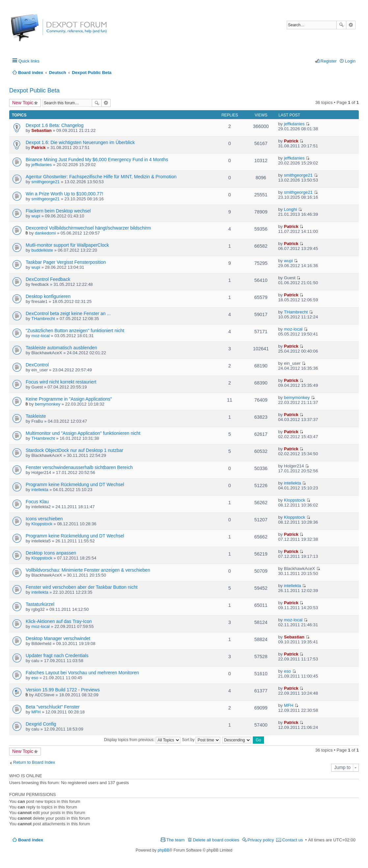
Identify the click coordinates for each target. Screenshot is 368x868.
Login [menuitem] (350, 61)
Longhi (291, 209)
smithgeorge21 (45, 182)
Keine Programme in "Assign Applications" (69, 399)
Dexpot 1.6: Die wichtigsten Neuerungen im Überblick (80, 142)
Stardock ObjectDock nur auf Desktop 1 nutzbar (74, 450)
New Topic (23, 103)
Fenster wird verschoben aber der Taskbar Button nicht (82, 587)
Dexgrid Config (41, 724)
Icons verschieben (44, 519)
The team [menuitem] (175, 840)
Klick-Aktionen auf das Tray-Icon (59, 621)
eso (35, 678)
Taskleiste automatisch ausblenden (61, 348)
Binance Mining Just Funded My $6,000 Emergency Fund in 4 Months (97, 160)
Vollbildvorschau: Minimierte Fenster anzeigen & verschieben (88, 570)
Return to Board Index (34, 762)
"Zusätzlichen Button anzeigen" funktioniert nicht (75, 331)
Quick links (29, 61)
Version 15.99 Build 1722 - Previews (63, 690)
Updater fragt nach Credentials (57, 656)
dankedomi (45, 233)
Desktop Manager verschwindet (58, 638)
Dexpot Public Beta (34, 90)
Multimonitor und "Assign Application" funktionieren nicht (83, 433)
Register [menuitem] (329, 61)
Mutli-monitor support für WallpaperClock (67, 245)
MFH (36, 712)
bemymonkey (48, 404)
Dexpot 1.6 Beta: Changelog (55, 125)
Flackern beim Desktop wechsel (58, 211)
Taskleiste (36, 416)
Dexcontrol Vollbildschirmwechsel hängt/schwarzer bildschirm (88, 228)
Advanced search (351, 25)
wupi (36, 216)
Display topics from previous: (142, 740)
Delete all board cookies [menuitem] (216, 840)
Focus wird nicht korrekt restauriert (61, 382)
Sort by (201, 740)
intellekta (40, 490)
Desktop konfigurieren (48, 296)
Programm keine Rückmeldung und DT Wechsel (75, 484)
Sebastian (41, 130)
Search (341, 25)
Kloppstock (295, 500)
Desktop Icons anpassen (51, 553)
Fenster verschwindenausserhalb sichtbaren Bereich (79, 467)
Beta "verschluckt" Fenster (53, 707)
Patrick (38, 148)
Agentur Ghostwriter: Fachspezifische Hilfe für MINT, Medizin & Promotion (101, 177)
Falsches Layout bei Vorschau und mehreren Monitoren (82, 673)
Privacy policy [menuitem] (261, 840)
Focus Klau (37, 502)
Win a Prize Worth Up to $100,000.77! (65, 194)
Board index (31, 840)
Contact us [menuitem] (292, 840)
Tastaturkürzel (40, 604)
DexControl (37, 365)
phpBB (164, 850)
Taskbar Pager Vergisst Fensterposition (66, 262)
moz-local (40, 336)
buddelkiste (42, 250)
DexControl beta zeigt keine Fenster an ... (68, 313)
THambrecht (43, 319)
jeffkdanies (294, 124)
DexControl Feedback (48, 279)
